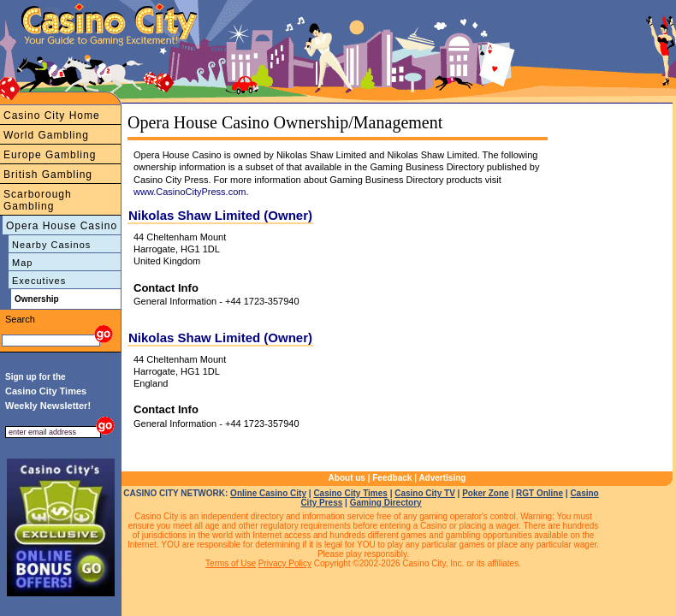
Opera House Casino (62, 226)
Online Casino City (268, 493)
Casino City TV (425, 493)
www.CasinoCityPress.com (190, 192)
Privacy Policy (285, 563)
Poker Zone (485, 493)
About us (347, 478)
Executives (39, 281)
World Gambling (46, 135)
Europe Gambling (50, 155)
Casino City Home (52, 115)
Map (22, 263)
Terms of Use (231, 563)
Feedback (392, 478)
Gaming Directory (386, 503)
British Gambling (48, 175)
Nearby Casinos (51, 245)
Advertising (442, 478)
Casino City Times (350, 493)
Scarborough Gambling (38, 200)
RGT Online (540, 493)
